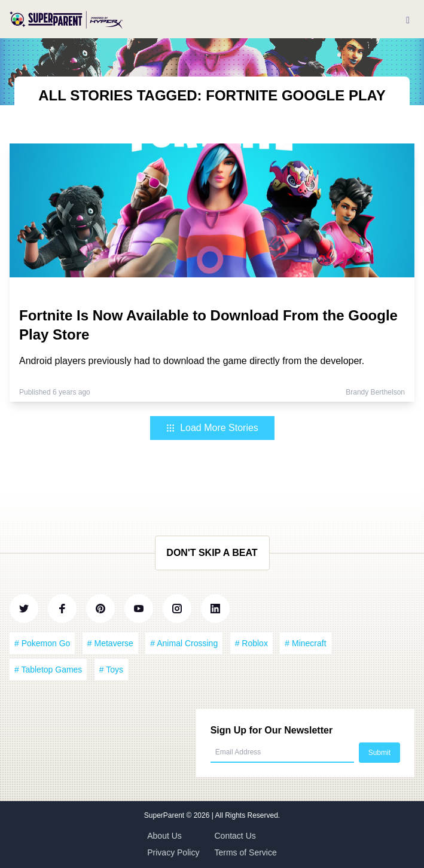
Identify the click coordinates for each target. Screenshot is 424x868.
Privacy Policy (173, 852)
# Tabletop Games (48, 670)
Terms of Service (246, 852)
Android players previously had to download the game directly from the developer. (192, 361)
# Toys (111, 670)
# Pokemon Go (42, 643)
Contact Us (235, 836)
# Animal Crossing (184, 643)
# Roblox (251, 643)
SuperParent (165, 815)
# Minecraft (305, 643)
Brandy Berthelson (375, 392)
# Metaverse (110, 643)
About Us (164, 836)
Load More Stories (212, 428)
